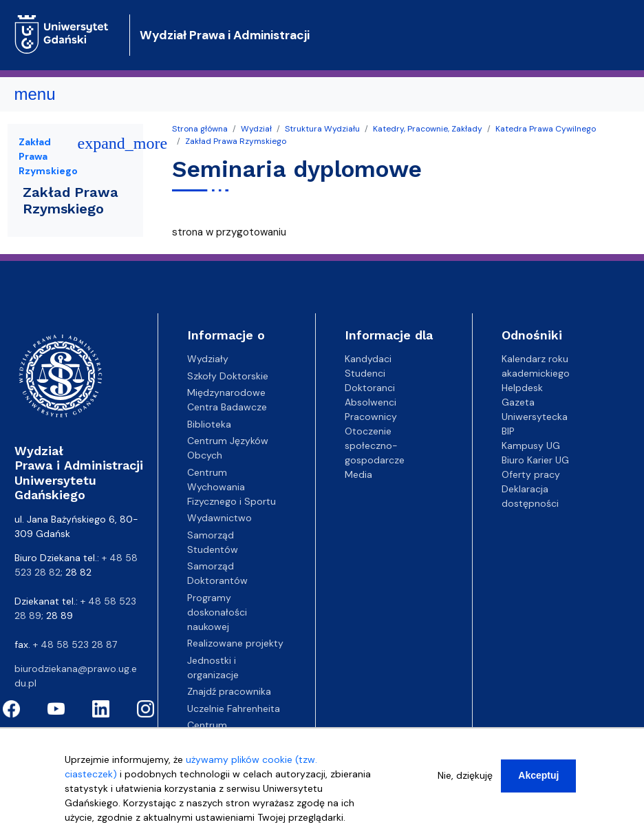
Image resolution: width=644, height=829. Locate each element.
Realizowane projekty (235, 643)
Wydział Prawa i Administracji (225, 35)
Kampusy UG (531, 445)
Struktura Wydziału (322, 129)
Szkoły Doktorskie (228, 376)
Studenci (365, 373)
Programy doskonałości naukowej (217, 612)
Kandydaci (368, 359)
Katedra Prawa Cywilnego (546, 129)
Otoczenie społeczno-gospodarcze (375, 445)
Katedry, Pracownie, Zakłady (428, 129)
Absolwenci (371, 402)
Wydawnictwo (219, 518)
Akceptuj (538, 784)
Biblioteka (209, 424)
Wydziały (208, 359)
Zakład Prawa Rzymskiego (236, 141)
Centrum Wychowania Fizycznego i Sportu (232, 487)
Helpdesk (522, 388)
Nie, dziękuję (465, 784)
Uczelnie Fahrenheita (234, 709)
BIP (508, 431)
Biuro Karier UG (535, 460)
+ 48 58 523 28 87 (75, 644)
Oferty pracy (531, 474)
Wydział (256, 129)
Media (358, 474)
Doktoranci (370, 388)
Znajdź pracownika (229, 691)
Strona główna (200, 129)
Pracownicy (371, 417)
